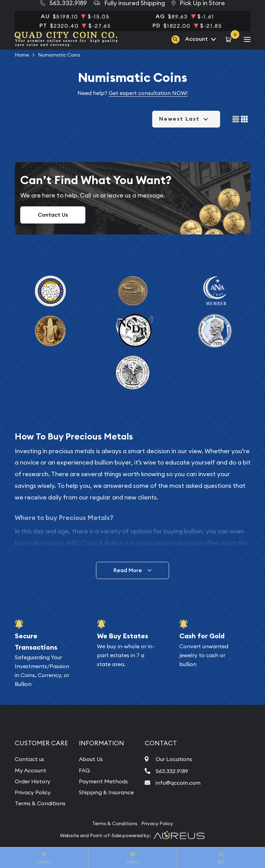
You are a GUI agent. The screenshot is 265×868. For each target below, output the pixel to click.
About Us (91, 759)
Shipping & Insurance (106, 792)
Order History (33, 781)
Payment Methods (103, 781)
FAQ (84, 770)
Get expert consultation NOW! (148, 93)
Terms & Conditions (40, 803)
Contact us (29, 759)
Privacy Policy (33, 792)
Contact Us (53, 215)
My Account (31, 770)
